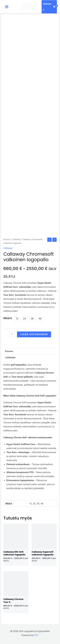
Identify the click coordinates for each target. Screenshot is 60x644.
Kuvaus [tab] (9, 351)
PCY (36, 635)
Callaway (16, 239)
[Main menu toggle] (7, 7)
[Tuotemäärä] (12, 334)
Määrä (8, 318)
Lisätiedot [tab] (10, 357)
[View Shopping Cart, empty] (49, 7)
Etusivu (7, 239)
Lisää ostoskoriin (34, 334)
